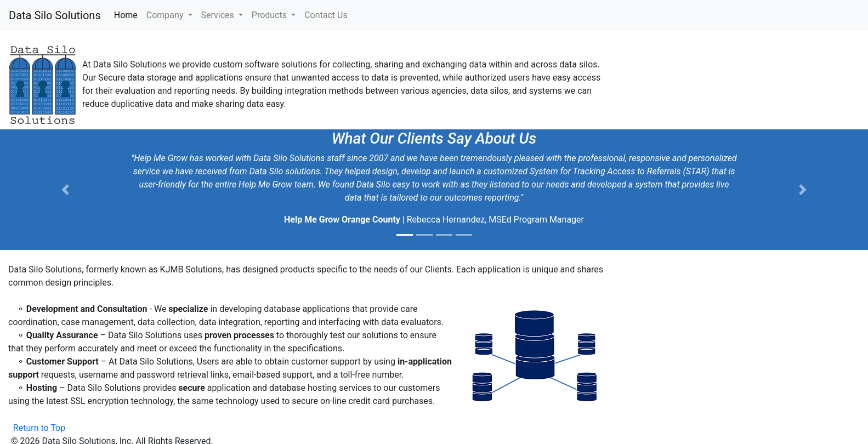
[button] (65, 190)
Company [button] (166, 15)
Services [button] (219, 15)
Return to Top (39, 428)
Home (128, 15)
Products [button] (270, 15)
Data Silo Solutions (55, 15)
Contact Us (326, 15)
